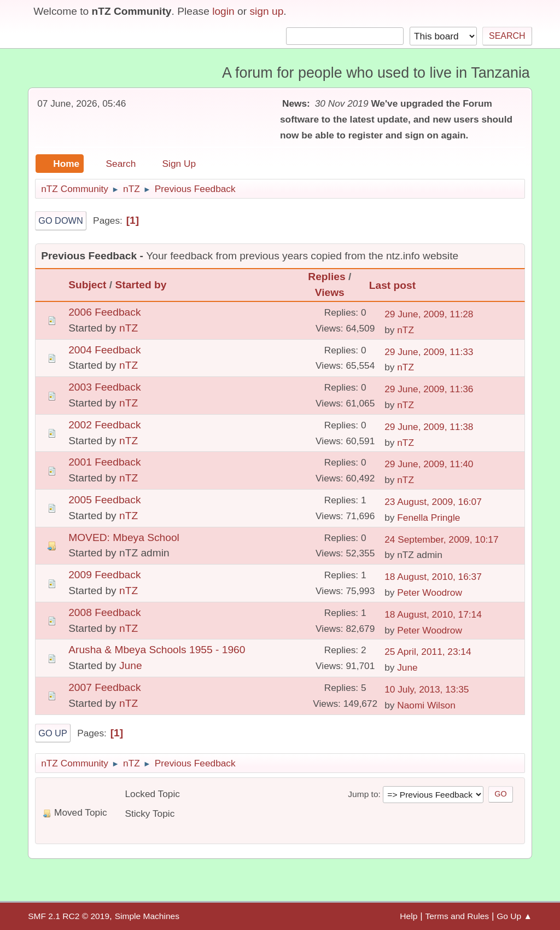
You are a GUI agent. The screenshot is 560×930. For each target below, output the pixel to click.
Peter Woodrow (430, 592)
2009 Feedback (104, 575)
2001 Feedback (104, 462)
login (223, 11)
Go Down (61, 220)
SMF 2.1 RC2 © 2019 (69, 916)
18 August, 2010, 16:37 (433, 577)
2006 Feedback (104, 312)
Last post (397, 285)
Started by (141, 285)
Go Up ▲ (514, 916)
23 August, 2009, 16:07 (433, 502)
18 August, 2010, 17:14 (433, 614)
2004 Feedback (104, 350)
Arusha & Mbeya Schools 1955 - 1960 (157, 650)
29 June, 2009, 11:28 (429, 314)
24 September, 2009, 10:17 (441, 539)
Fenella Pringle (428, 518)
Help (409, 916)
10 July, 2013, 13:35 (427, 689)
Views (330, 292)
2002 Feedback (104, 425)
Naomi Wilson (426, 705)
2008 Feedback (104, 612)
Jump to (363, 794)
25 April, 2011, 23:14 (428, 652)
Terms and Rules (457, 916)
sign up (266, 11)
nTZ (129, 328)
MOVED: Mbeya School (124, 537)
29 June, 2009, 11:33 (429, 352)
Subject (87, 285)
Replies (326, 277)
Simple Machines (147, 916)
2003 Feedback (104, 387)
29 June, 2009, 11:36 (429, 389)
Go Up (53, 733)
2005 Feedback (104, 500)
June (131, 665)
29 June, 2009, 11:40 (429, 464)
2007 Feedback (104, 687)
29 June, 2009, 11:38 (429, 427)
